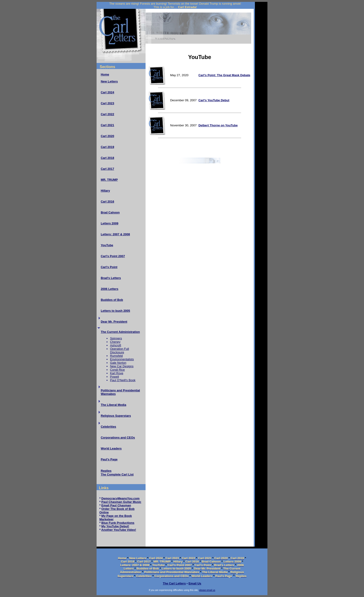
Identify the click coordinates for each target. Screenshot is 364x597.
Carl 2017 (107, 169)
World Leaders (111, 448)
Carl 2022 (107, 114)
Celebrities (108, 427)
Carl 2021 (107, 125)
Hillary (105, 191)
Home (105, 74)
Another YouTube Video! (119, 530)
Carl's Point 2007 (113, 256)
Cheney (115, 342)
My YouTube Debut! (115, 526)
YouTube (107, 245)
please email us (207, 590)
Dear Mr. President (114, 322)
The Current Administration (120, 332)
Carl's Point (109, 267)
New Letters (109, 81)
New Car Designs (122, 366)
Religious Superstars (116, 416)
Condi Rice (117, 370)
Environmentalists (122, 359)
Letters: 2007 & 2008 (115, 234)
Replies (106, 471)
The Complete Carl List (117, 474)
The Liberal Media (114, 405)
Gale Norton (118, 363)
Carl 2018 (107, 158)
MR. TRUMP (109, 180)
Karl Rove (117, 373)
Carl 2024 (107, 92)
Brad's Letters (111, 278)
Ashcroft (116, 345)
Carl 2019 (107, 147)
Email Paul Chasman (116, 505)
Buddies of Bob (112, 300)
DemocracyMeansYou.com (121, 498)
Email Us (195, 583)
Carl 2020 (107, 136)
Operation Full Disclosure (120, 351)
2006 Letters (110, 289)
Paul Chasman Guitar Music (121, 502)
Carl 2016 (107, 202)
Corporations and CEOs (118, 438)
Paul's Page (109, 459)
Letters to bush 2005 (115, 311)
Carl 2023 (107, 103)
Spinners (116, 338)
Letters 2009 (110, 223)
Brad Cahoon (110, 212)
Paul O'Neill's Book (123, 380)
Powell (114, 377)
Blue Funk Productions (118, 523)
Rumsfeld (116, 356)
